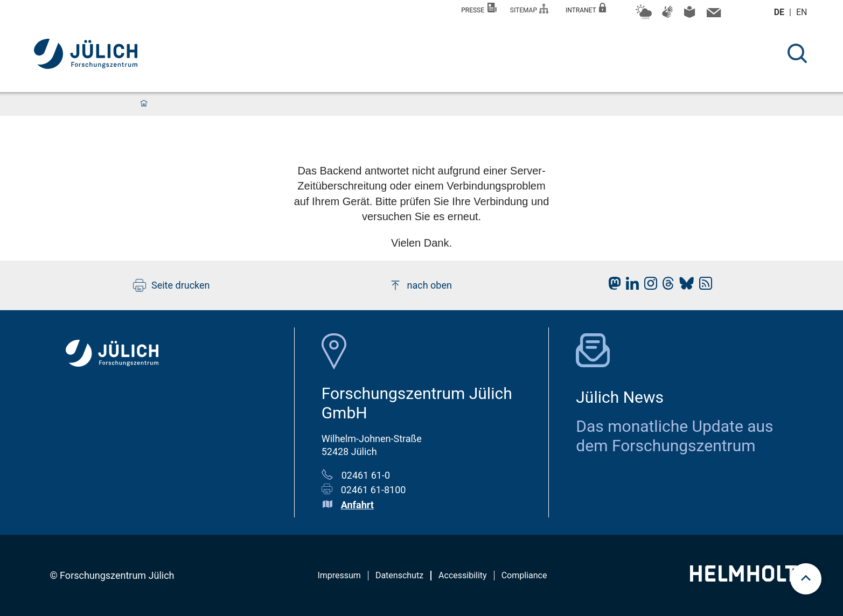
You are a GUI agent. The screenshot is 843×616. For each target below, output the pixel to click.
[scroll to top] (806, 579)
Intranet (586, 8)
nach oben (420, 285)
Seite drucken (172, 285)
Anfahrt (357, 505)
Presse (479, 8)
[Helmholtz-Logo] (750, 578)
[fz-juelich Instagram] (648, 286)
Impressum (339, 575)
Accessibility (463, 575)
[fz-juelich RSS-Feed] (703, 286)
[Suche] (797, 53)
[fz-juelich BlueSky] (684, 286)
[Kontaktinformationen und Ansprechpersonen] (712, 15)
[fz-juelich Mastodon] (612, 286)
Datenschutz (399, 575)
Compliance (524, 575)
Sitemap (529, 9)
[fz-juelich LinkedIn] (630, 286)
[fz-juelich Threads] (666, 286)
